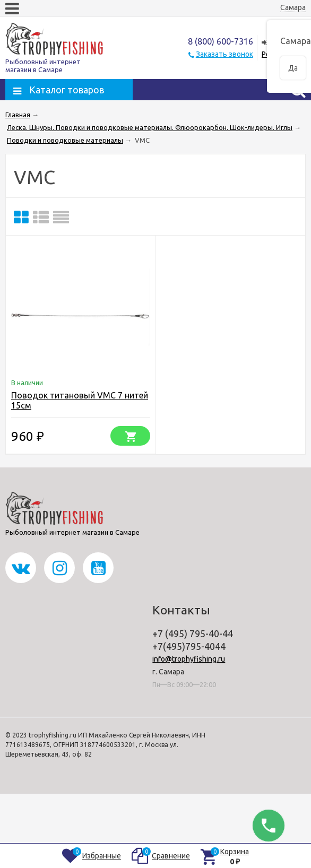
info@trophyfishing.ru (189, 659)
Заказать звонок (224, 54)
